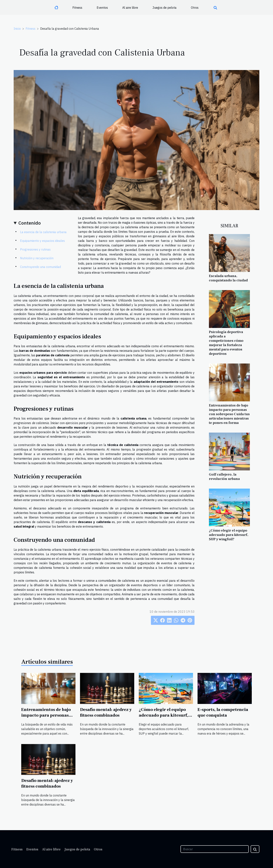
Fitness (77, 8)
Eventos (102, 8)
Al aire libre (130, 8)
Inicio (17, 29)
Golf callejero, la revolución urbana (224, 477)
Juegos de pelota (164, 8)
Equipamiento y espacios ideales (42, 241)
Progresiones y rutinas (35, 249)
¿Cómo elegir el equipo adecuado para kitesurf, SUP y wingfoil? (229, 535)
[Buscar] (215, 849)
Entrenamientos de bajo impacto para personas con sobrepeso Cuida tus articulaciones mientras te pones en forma (229, 414)
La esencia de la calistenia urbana (43, 232)
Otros (195, 8)
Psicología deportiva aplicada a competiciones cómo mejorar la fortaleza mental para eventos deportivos (226, 343)
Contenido (30, 223)
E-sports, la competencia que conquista (223, 712)
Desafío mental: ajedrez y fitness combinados (106, 712)
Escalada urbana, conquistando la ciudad (228, 278)
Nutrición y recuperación (37, 258)
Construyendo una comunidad (40, 267)
